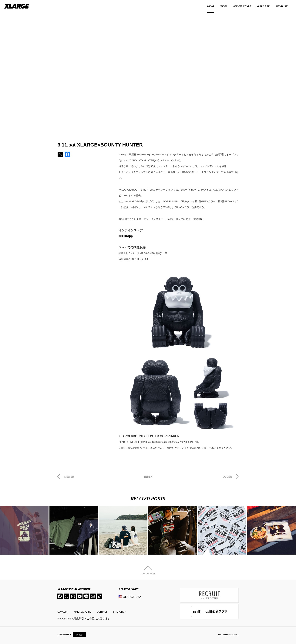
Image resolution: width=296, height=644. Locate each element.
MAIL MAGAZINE (82, 612)
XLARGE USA (132, 597)
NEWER (69, 477)
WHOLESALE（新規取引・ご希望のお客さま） (84, 618)
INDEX (148, 477)
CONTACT (102, 612)
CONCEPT (63, 612)
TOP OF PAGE (148, 573)
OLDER (227, 477)
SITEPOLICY (119, 612)
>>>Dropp (126, 236)
